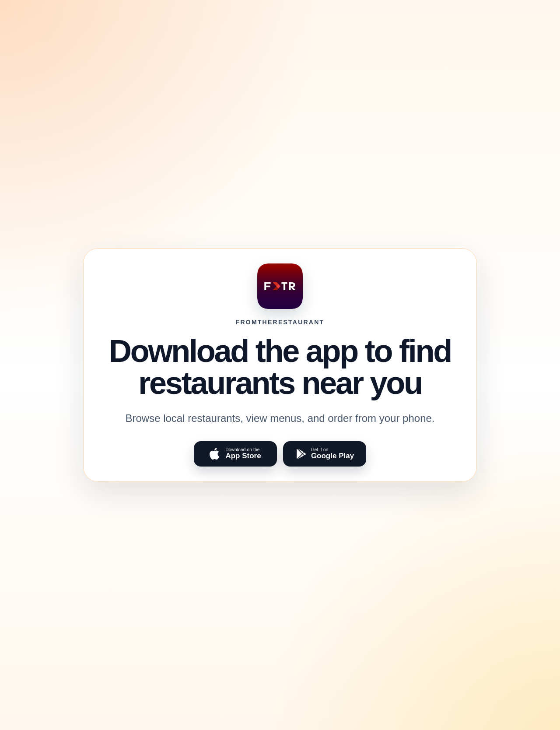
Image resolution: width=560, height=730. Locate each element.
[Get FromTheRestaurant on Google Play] (325, 454)
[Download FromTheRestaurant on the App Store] (235, 454)
